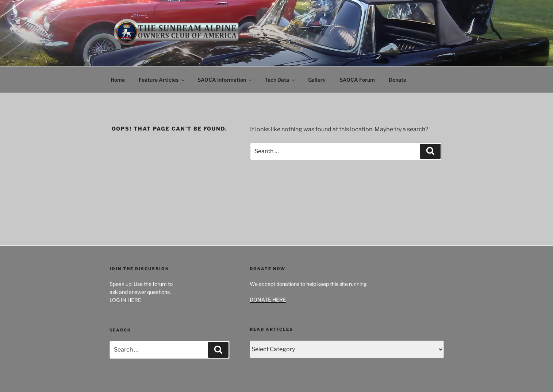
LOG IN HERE (125, 300)
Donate (398, 80)
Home (118, 80)
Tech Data (281, 80)
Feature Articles (162, 80)
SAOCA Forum (357, 80)
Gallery (317, 80)
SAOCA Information (225, 80)
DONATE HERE (268, 300)
